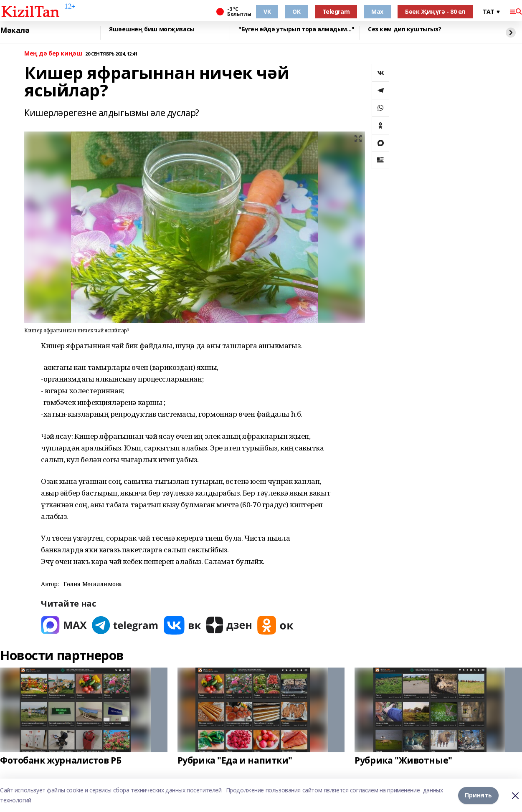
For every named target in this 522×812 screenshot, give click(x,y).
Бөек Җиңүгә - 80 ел (435, 11)
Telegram (336, 11)
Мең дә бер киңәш (53, 54)
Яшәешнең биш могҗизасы (152, 29)
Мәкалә (15, 30)
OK (296, 11)
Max (377, 11)
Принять (478, 795)
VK (267, 11)
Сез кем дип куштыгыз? (404, 29)
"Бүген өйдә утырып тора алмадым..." (296, 29)
